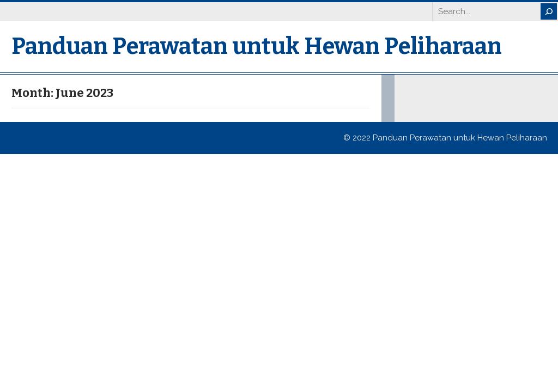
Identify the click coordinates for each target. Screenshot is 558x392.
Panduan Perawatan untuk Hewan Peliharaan (257, 46)
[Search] (549, 11)
